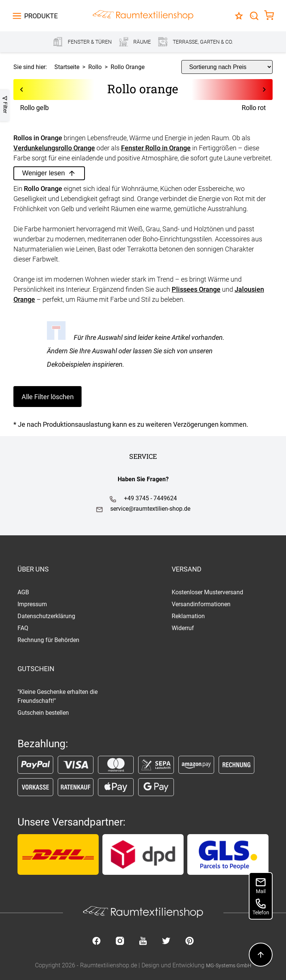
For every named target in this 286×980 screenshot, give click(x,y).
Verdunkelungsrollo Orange (54, 148)
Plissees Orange (196, 289)
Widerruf (183, 628)
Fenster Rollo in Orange (156, 148)
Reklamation (188, 616)
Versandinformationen (201, 604)
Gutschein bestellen (43, 713)
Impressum (32, 604)
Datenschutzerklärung (46, 616)
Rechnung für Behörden (48, 640)
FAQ (23, 628)
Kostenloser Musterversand (207, 592)
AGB (23, 592)
